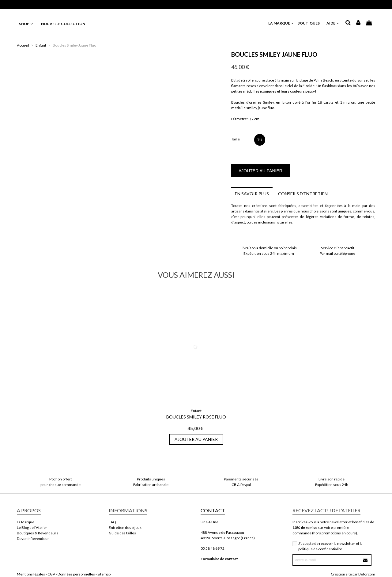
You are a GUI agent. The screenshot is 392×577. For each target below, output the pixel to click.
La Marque (26, 522)
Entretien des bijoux (125, 527)
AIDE (333, 23)
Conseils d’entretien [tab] (303, 194)
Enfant (196, 411)
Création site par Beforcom (353, 574)
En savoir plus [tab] (252, 194)
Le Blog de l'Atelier (32, 527)
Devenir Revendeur (33, 539)
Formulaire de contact (219, 559)
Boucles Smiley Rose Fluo (196, 417)
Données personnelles (76, 574)
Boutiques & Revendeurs (38, 533)
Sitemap (104, 574)
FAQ (112, 522)
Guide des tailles (122, 533)
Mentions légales (31, 574)
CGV (51, 574)
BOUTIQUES (310, 23)
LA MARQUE (281, 23)
